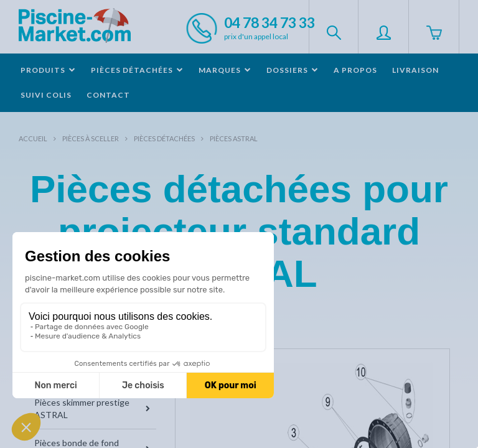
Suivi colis (46, 95)
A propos (355, 70)
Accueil (33, 138)
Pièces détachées (164, 138)
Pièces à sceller (91, 138)
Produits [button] (48, 70)
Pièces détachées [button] (137, 70)
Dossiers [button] (293, 70)
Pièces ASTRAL (234, 138)
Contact (108, 95)
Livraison (415, 70)
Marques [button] (225, 70)
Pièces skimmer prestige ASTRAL (92, 408)
